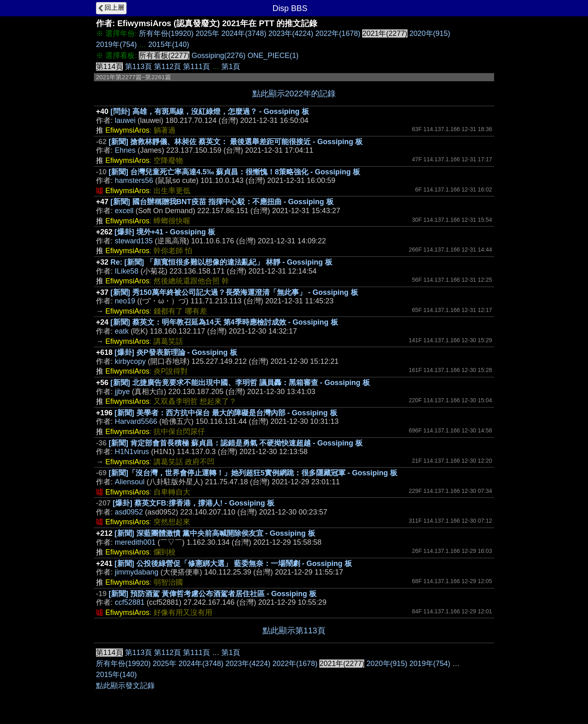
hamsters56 (134, 180)
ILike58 (127, 271)
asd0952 (129, 512)
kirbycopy (130, 361)
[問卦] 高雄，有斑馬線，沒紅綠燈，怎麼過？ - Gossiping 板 (210, 111)
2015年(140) (169, 45)
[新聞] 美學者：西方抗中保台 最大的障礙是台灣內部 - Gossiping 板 (226, 413)
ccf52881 (130, 602)
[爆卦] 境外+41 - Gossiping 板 (165, 232)
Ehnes (125, 150)
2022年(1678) (338, 33)
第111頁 (196, 67)
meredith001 (135, 542)
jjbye (122, 392)
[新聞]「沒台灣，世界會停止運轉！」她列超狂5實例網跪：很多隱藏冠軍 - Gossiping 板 (253, 473)
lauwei (125, 120)
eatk (122, 331)
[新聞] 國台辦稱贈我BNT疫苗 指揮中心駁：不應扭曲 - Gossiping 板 (222, 202)
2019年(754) (116, 45)
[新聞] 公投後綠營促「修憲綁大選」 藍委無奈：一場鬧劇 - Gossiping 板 (233, 564)
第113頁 (138, 67)
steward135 (134, 241)
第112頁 (167, 67)
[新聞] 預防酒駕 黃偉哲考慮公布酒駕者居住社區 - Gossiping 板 (213, 594)
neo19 (125, 301)
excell (124, 211)
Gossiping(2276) (218, 56)
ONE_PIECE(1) (273, 56)
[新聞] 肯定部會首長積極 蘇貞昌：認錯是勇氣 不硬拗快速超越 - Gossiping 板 (236, 443)
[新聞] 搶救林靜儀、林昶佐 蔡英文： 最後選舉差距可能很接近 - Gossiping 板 (236, 142)
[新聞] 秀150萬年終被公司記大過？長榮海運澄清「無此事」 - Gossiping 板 (234, 292)
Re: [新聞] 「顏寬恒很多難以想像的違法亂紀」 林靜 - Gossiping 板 (222, 262)
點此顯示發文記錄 (125, 686)
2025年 (207, 33)
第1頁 (231, 67)
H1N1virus (132, 452)
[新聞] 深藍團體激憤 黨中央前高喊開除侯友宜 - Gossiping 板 (215, 533)
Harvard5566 (136, 421)
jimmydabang (137, 572)
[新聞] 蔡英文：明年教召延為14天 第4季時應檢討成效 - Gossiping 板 (224, 322)
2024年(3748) (244, 33)
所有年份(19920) (166, 33)
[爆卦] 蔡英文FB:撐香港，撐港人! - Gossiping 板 (194, 503)
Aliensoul (130, 482)
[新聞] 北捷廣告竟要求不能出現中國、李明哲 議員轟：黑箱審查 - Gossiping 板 (240, 383)
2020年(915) (430, 33)
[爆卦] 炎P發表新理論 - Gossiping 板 (176, 352)
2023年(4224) (291, 33)
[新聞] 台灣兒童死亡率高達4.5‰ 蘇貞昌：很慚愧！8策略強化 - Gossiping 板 (234, 172)
